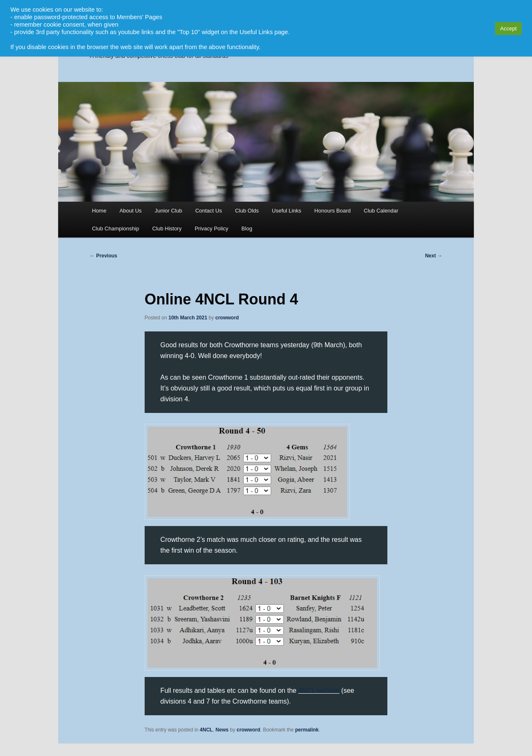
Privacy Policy (211, 229)
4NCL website (319, 691)
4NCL (206, 730)
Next (434, 256)
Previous (103, 256)
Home (99, 211)
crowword (227, 318)
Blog (247, 229)
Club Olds (247, 211)
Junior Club (168, 211)
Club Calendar (381, 211)
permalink (307, 730)
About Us (130, 211)
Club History (167, 229)
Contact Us (209, 211)
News (222, 730)
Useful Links (287, 211)
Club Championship (115, 229)
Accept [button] (508, 28)
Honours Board (332, 211)
